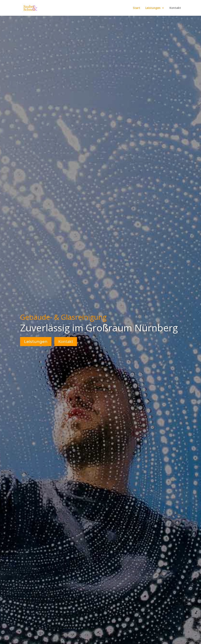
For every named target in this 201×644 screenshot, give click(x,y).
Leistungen (153, 8)
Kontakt (175, 8)
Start (137, 8)
